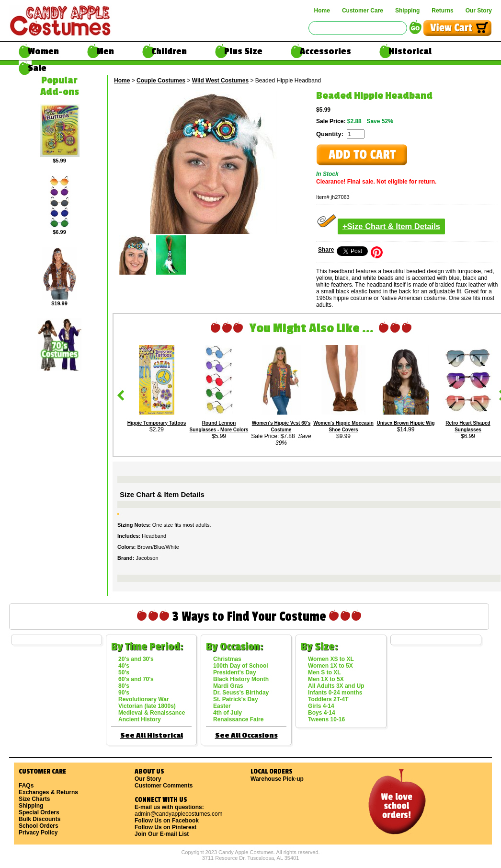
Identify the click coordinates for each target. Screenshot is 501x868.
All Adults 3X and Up (336, 686)
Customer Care (363, 11)
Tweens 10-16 (326, 719)
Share (326, 250)
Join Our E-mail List (162, 834)
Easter (222, 706)
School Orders (39, 826)
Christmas (227, 659)
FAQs (26, 786)
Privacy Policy (38, 833)
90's (124, 693)
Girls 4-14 (321, 706)
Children (169, 51)
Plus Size (243, 51)
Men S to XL (325, 672)
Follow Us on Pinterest (165, 827)
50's (124, 672)
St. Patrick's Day (236, 699)
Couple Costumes (161, 81)
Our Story (479, 11)
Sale (37, 68)
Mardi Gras (228, 686)
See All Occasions (246, 735)
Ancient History (140, 719)
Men (105, 51)
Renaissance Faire (238, 719)
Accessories (325, 51)
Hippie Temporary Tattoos (157, 423)
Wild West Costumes (220, 81)
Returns (442, 11)
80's (124, 686)
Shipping (407, 11)
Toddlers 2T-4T (328, 699)
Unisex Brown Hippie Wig (405, 423)
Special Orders (39, 812)
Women (43, 51)
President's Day (235, 672)
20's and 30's (136, 659)
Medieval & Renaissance (152, 713)
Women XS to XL (331, 659)
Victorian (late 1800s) (147, 706)
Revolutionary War (144, 699)
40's (124, 666)
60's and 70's (136, 679)
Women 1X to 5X (330, 666)
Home (322, 11)
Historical (410, 51)
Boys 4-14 (322, 713)
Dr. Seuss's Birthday (241, 693)
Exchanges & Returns (48, 792)
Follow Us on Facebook (167, 821)
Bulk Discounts (40, 819)
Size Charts (34, 799)
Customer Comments (164, 786)
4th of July (228, 713)
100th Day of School (241, 666)
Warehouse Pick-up (277, 779)
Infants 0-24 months (335, 693)
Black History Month (241, 679)
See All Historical (152, 735)
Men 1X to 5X (326, 679)
